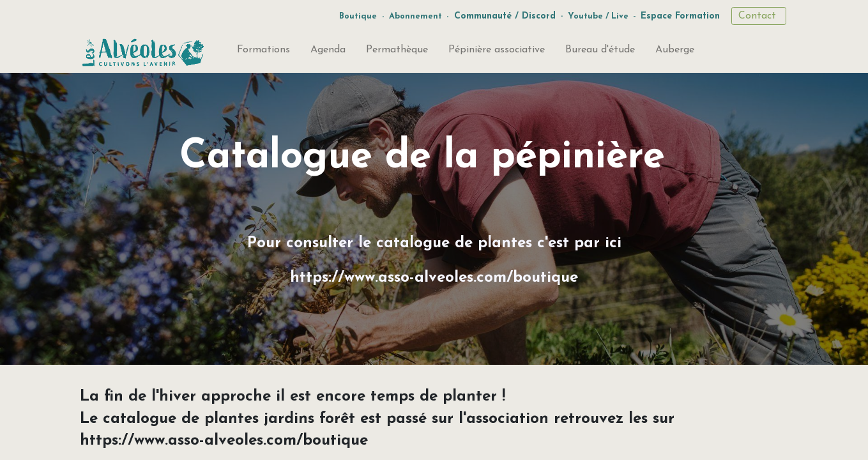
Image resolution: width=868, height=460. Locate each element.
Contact (759, 16)
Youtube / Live (598, 16)
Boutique (358, 16)
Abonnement (415, 16)
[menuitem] (263, 52)
